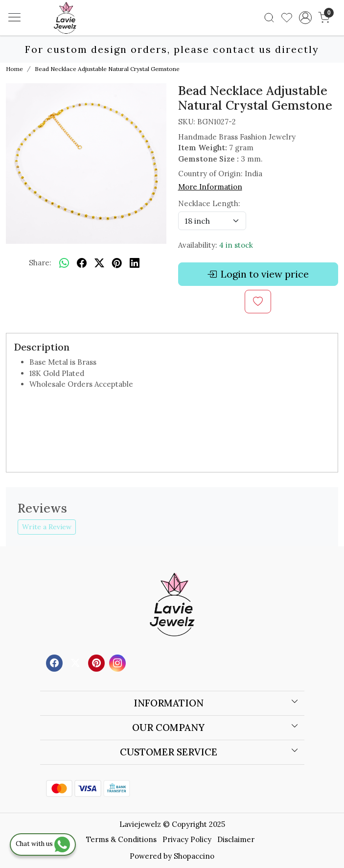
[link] (269, 18)
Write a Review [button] (47, 527)
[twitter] (99, 263)
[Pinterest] (98, 662)
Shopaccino (194, 856)
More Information (210, 187)
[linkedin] (135, 263)
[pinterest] (117, 263)
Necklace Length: (209, 203)
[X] (77, 662)
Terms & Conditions (121, 839)
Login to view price (258, 274)
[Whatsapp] (64, 263)
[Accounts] (306, 18)
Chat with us (43, 844)
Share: (40, 263)
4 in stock (236, 245)
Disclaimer (236, 839)
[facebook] (82, 263)
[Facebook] (56, 662)
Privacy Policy (187, 839)
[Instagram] (119, 662)
